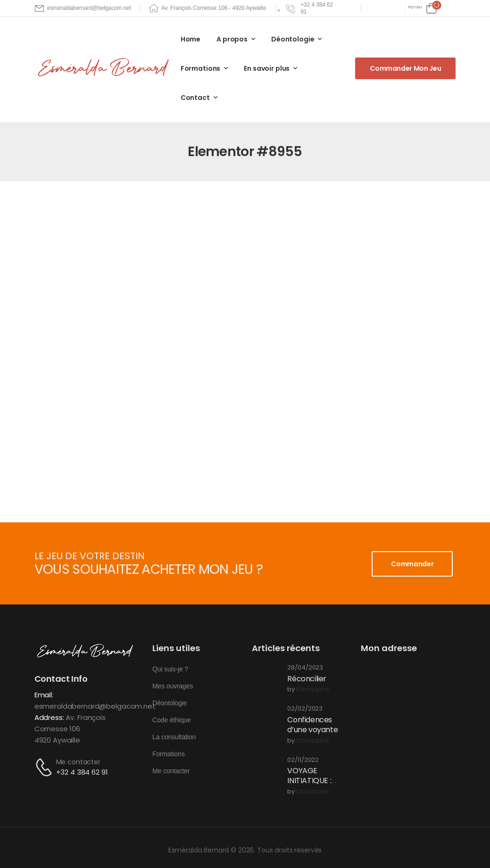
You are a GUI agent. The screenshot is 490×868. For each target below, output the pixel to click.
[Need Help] (311, 8)
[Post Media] (266, 678)
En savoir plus (267, 68)
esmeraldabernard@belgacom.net (95, 706)
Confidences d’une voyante (312, 725)
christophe (312, 690)
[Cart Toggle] (422, 8)
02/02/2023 (305, 709)
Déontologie (293, 39)
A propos (232, 39)
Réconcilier (307, 679)
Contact (195, 98)
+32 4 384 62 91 (82, 772)
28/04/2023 (305, 668)
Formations (201, 68)
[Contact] (45, 767)
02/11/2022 (303, 760)
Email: (44, 695)
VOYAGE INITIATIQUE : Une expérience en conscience (315, 785)
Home (191, 39)
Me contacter (78, 762)
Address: (49, 717)
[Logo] (105, 68)
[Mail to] (83, 8)
